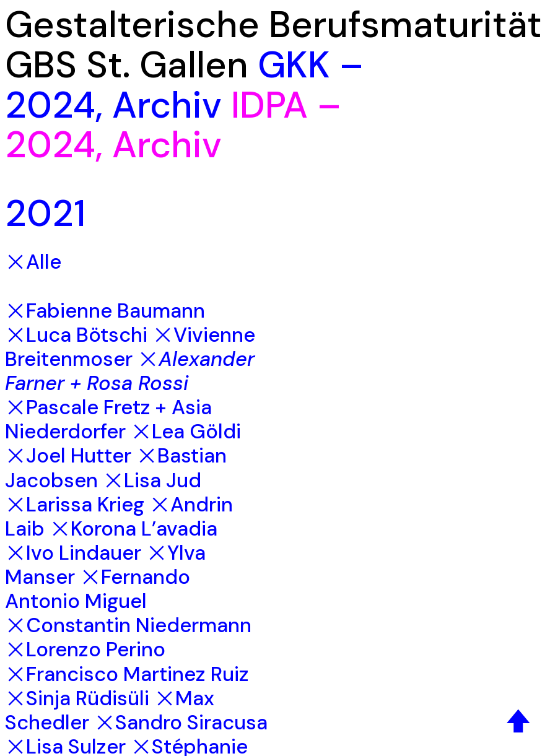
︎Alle (33, 262)
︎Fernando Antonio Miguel (98, 589)
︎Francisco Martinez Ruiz (127, 674)
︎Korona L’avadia (133, 529)
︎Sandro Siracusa (181, 723)
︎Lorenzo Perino (85, 650)
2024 (50, 105)
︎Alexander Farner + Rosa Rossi (130, 371)
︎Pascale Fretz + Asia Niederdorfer (108, 419)
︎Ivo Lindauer (73, 553)
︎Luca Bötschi (76, 335)
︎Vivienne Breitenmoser (130, 347)
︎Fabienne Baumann (105, 311)
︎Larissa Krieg (75, 505)
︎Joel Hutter (68, 456)
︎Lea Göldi (186, 432)
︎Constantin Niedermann (128, 625)
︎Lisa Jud (152, 480)
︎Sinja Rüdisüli (77, 698)
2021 (45, 213)
